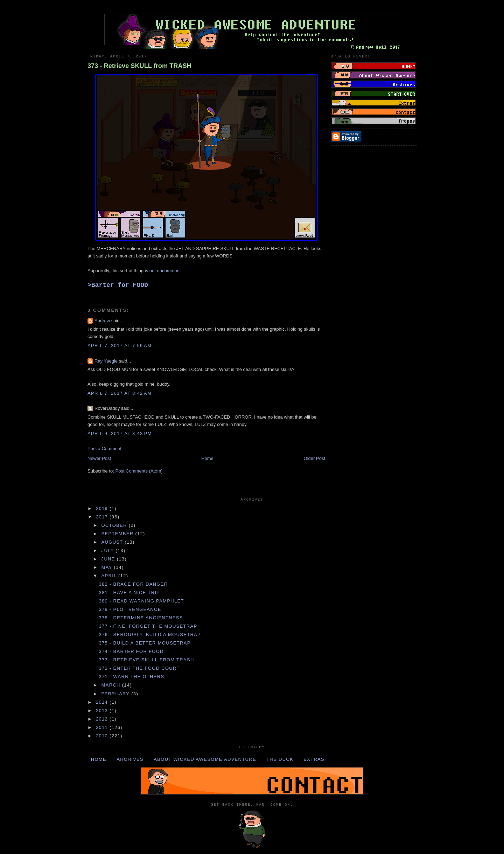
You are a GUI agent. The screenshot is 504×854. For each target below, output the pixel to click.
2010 (103, 736)
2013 (103, 711)
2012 (103, 719)
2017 (103, 517)
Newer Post (99, 458)
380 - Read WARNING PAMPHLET (141, 601)
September (118, 534)
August (113, 542)
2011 (103, 727)
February (117, 694)
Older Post (314, 458)
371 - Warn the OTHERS (131, 677)
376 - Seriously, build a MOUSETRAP (150, 635)
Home (207, 458)
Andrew (102, 321)
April (110, 576)
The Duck (280, 759)
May (108, 567)
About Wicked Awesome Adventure (205, 759)
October (115, 525)
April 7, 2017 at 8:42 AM (120, 393)
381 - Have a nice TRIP (129, 593)
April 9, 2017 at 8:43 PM (120, 433)
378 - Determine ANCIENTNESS (141, 618)
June (109, 559)
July (109, 550)
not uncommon (164, 271)
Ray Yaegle (106, 361)
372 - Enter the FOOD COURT (139, 668)
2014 (103, 702)
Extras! (315, 759)
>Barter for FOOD (118, 285)
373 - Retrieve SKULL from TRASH (139, 66)
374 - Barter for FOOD (131, 651)
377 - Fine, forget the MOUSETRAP (148, 626)
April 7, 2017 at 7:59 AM (120, 346)
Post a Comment (104, 449)
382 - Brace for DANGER (133, 584)
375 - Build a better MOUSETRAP (145, 643)
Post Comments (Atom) (139, 471)
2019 (103, 508)
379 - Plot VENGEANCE (130, 609)
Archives (130, 759)
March (112, 685)
